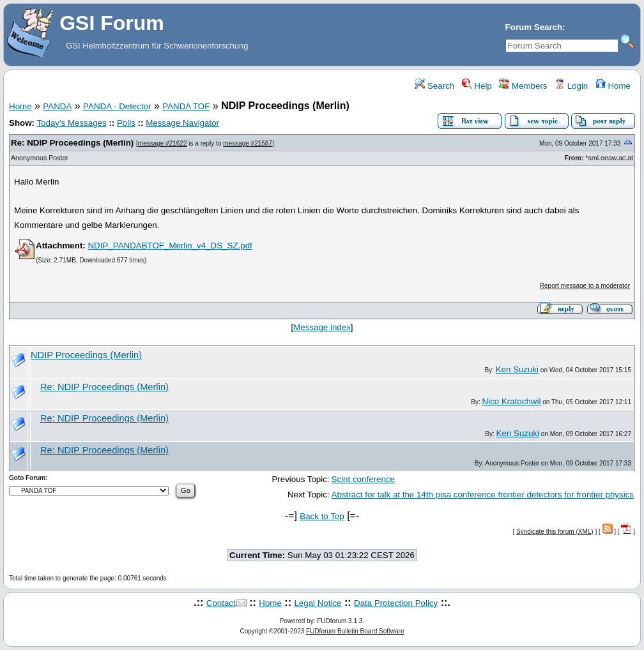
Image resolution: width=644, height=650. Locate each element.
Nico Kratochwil (512, 401)
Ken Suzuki (517, 369)
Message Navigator (182, 123)
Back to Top (322, 516)
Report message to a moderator (585, 286)
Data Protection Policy (396, 603)
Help (477, 86)
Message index (322, 327)
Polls (126, 123)
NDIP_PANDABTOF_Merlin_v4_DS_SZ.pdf (170, 246)
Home (613, 86)
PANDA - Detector (117, 106)
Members (523, 86)
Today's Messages (71, 123)
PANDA (57, 106)
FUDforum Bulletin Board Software (355, 631)
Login (571, 86)
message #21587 (248, 143)
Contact (221, 603)
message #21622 (163, 143)
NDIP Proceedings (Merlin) (86, 355)
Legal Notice (318, 603)
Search (434, 86)
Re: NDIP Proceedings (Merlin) (72, 143)
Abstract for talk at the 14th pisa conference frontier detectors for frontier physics (483, 495)
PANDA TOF (186, 106)
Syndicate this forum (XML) (555, 532)
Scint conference (363, 479)
